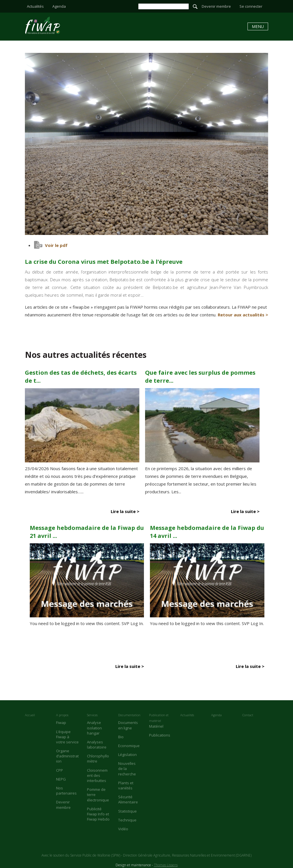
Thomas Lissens (166, 865)
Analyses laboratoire (97, 745)
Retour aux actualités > (243, 315)
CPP (60, 770)
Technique (127, 820)
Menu (258, 26)
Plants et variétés (126, 785)
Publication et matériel (159, 718)
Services (92, 715)
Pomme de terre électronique (98, 795)
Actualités (35, 6)
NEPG (61, 779)
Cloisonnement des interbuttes (97, 775)
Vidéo (123, 829)
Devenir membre (216, 6)
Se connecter (251, 6)
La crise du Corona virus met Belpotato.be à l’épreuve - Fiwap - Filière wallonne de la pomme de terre (42, 25)
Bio (121, 737)
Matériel (156, 726)
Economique (129, 746)
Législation (127, 755)
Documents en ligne (128, 725)
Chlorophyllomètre (98, 759)
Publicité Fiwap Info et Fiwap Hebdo (98, 814)
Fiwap (61, 723)
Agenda (59, 6)
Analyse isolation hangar (94, 728)
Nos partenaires (66, 791)
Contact (248, 715)
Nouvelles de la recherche (127, 769)
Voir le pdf (56, 245)
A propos (62, 715)
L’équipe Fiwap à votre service (67, 737)
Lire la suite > (125, 511)
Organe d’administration (67, 756)
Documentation (129, 715)
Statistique (127, 811)
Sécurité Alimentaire (128, 799)
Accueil (30, 715)
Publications (160, 735)
